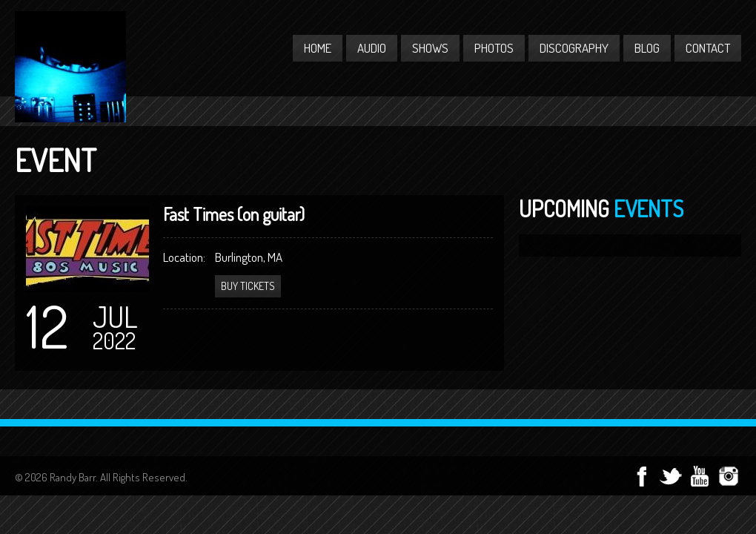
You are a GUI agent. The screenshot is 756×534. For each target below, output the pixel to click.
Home (318, 48)
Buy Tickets (248, 286)
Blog (647, 48)
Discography (574, 48)
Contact (708, 48)
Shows (430, 48)
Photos (494, 48)
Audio (372, 48)
